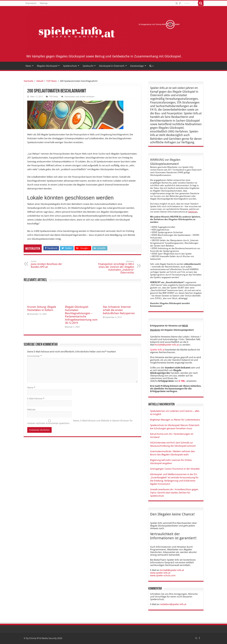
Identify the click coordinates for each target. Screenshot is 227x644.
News (28, 66)
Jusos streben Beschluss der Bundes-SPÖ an (49, 264)
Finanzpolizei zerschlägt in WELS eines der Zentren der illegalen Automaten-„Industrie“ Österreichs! (116, 267)
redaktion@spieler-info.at (173, 604)
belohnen (193, 212)
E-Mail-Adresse (36, 399)
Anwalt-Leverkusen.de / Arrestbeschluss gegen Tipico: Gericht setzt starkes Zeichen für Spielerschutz (174, 493)
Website (31, 410)
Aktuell (40, 81)
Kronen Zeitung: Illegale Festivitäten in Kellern (42, 308)
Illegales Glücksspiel (47, 66)
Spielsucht (88, 66)
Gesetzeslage (137, 66)
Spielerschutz (70, 66)
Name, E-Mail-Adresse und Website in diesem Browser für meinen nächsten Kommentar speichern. (80, 422)
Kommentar (34, 356)
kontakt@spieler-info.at (167, 345)
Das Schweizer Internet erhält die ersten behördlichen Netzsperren (119, 310)
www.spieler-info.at (160, 573)
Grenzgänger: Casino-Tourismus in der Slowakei (175, 469)
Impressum (31, 3)
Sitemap (44, 3)
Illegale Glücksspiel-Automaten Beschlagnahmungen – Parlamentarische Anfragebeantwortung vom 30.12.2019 (81, 315)
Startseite (28, 81)
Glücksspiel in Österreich (112, 66)
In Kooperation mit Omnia (159, 24)
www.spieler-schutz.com (163, 575)
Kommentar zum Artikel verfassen (79, 97)
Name (31, 388)
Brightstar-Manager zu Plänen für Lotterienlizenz (175, 420)
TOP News (52, 81)
